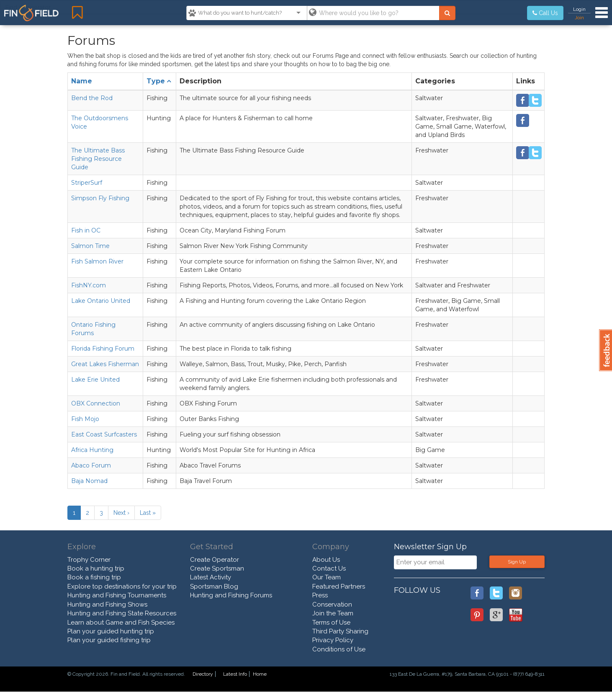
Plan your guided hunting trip (111, 631)
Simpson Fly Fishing (100, 198)
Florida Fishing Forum (103, 349)
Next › (121, 513)
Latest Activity (211, 577)
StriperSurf (87, 183)
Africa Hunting (92, 450)
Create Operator (215, 560)
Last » (148, 513)
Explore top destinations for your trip (122, 586)
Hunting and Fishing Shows (107, 604)
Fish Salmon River (97, 261)
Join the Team (333, 613)
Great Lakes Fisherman (105, 364)
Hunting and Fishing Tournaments (117, 595)
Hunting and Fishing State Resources (122, 613)
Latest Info (235, 674)
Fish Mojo (85, 419)
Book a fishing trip (94, 577)
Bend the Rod (92, 98)
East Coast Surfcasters (104, 434)
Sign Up (517, 562)
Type (156, 81)
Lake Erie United (95, 380)
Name (82, 81)
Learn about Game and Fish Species (121, 623)
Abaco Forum (91, 465)
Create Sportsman (217, 568)
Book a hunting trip (96, 568)
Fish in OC (86, 230)
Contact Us (329, 568)
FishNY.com (89, 285)
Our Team (327, 577)
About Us (326, 560)
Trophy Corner (89, 560)
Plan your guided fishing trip (109, 640)
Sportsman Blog (214, 586)
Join (579, 18)
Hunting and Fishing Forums (231, 595)
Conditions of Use (339, 649)
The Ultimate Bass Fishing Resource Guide (98, 159)
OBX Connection (96, 403)
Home (260, 674)
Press (320, 595)
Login (579, 9)
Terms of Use (331, 623)
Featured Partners (339, 586)
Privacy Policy (333, 640)
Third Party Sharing (340, 631)
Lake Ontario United (101, 301)
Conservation (332, 604)
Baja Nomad (89, 481)
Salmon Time (90, 246)
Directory (203, 674)
